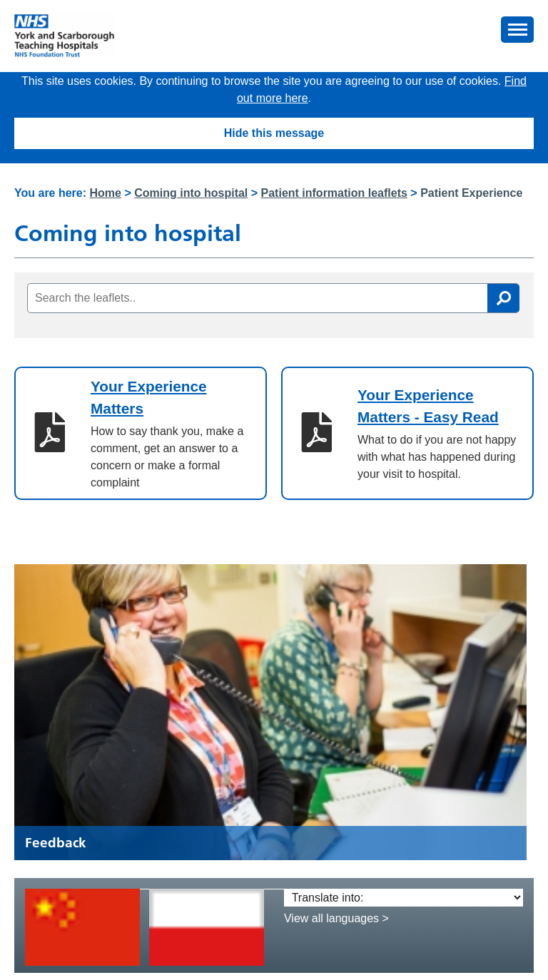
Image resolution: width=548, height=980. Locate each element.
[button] (517, 30)
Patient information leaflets (334, 193)
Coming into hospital (191, 193)
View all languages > (336, 918)
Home (106, 193)
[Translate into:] (404, 898)
